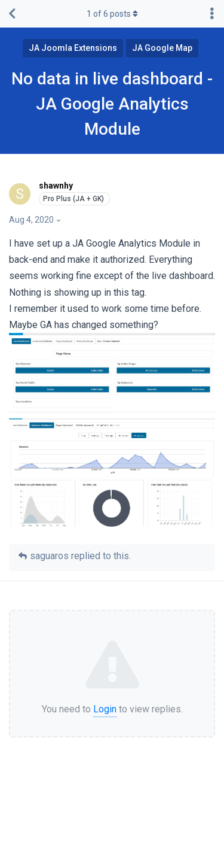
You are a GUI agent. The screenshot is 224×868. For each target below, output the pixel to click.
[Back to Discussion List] (12, 14)
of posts (112, 14)
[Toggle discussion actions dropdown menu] (212, 14)
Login (105, 709)
